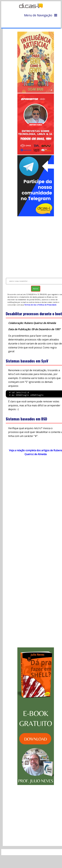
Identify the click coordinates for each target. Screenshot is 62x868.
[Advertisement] (31, 246)
